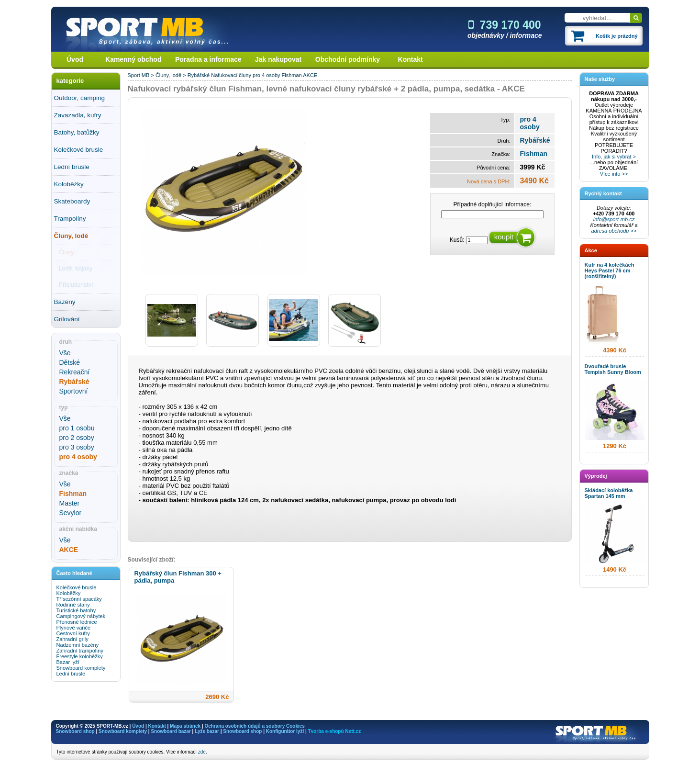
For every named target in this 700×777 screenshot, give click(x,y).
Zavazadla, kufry (78, 115)
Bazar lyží (68, 662)
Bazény (65, 302)
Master (70, 503)
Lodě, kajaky (76, 269)
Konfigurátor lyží (285, 731)
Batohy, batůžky (77, 132)
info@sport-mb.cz (614, 219)
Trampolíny (70, 219)
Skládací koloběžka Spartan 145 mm (609, 493)
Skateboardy (72, 201)
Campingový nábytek (81, 616)
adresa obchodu (610, 231)
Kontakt (411, 59)
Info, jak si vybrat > (614, 157)
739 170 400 (505, 25)
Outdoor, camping (80, 98)
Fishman (292, 75)
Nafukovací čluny (231, 75)
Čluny (67, 252)
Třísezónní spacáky (79, 599)
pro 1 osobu (77, 428)
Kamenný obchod (133, 59)
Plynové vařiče (74, 628)
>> (633, 231)
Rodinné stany (73, 605)
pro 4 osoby (266, 75)
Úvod (75, 59)
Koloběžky (69, 184)
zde (202, 752)
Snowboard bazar (171, 731)
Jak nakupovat (278, 59)
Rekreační (75, 372)
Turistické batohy (76, 610)
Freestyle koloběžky (80, 656)
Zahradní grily (72, 639)
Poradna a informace (208, 59)
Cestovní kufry (73, 633)
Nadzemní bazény (78, 645)
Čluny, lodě (71, 236)
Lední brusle (72, 167)
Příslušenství (76, 285)
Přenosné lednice (77, 622)
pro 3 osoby (77, 447)
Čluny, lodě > (172, 75)
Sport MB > (142, 75)
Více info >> (614, 174)
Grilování (67, 319)
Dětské (70, 362)
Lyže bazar (207, 731)
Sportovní (74, 391)
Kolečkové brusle (79, 150)
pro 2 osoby (77, 438)
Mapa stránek (185, 726)
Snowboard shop (75, 731)
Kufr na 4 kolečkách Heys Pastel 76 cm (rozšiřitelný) (610, 270)
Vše (65, 353)
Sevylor (71, 513)
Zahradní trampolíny (80, 651)
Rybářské (199, 75)
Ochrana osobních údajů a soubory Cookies (254, 726)
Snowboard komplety (81, 668)
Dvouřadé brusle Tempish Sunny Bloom (613, 369)
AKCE (310, 75)
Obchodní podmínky (348, 59)
